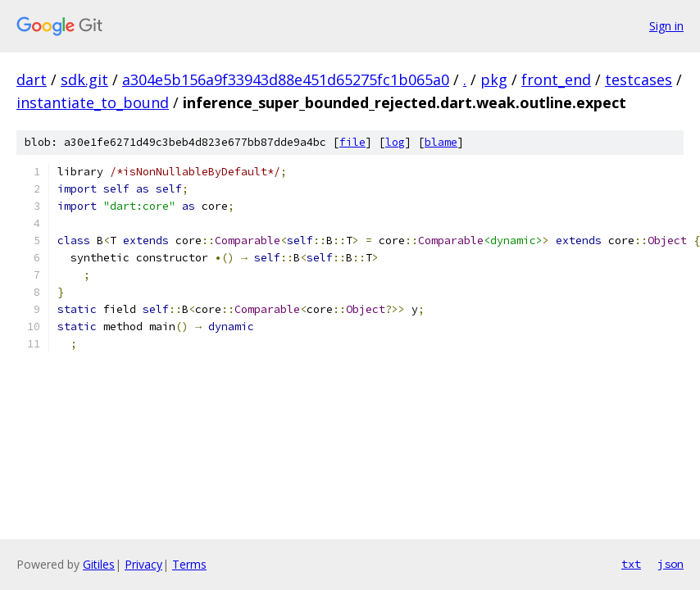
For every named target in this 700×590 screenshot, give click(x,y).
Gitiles (99, 564)
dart (32, 79)
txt (631, 564)
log (395, 142)
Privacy (143, 564)
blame (441, 142)
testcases (639, 79)
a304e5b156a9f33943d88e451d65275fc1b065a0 (286, 79)
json (670, 564)
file (352, 142)
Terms (189, 564)
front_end (556, 79)
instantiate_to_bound (93, 102)
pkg (494, 79)
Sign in (666, 26)
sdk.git (84, 79)
